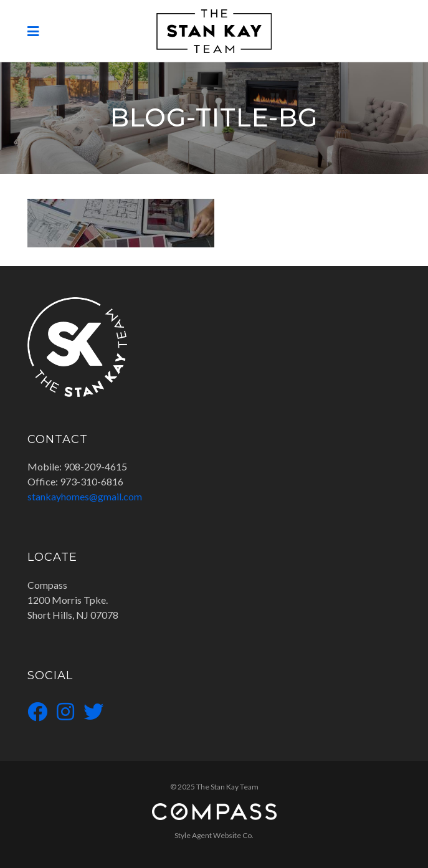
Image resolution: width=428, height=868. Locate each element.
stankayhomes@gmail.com (85, 496)
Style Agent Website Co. (214, 835)
